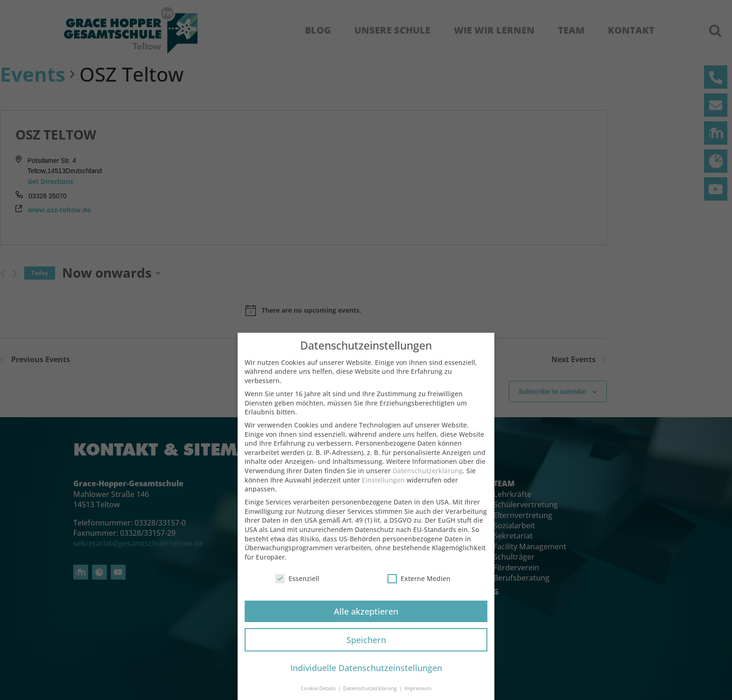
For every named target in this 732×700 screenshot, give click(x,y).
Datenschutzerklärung (428, 477)
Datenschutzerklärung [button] (371, 694)
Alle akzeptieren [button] (366, 617)
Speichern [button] (366, 646)
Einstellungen (383, 486)
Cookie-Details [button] (319, 694)
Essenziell (297, 584)
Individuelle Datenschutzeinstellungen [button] (366, 674)
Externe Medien (419, 584)
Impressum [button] (418, 694)
